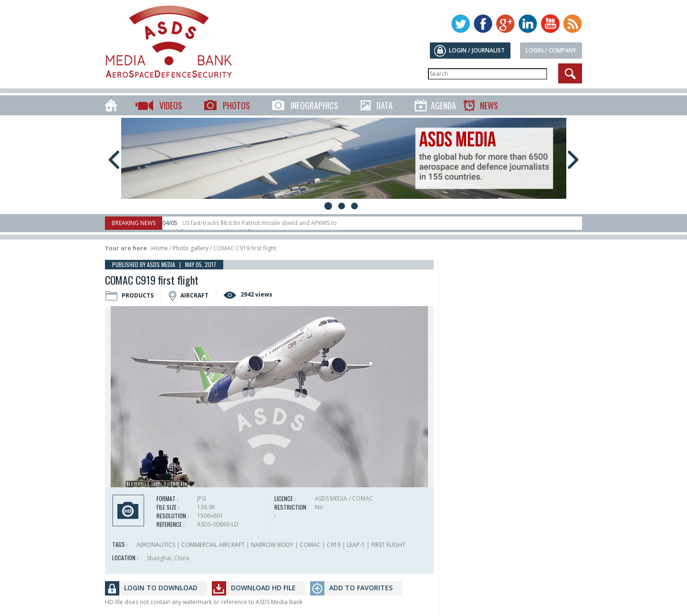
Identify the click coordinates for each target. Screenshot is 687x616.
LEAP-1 (356, 545)
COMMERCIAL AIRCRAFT (213, 545)
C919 (334, 545)
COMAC (310, 545)
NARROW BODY (272, 545)
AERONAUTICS (156, 545)
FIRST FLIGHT (388, 545)
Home (160, 248)
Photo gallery (191, 248)
